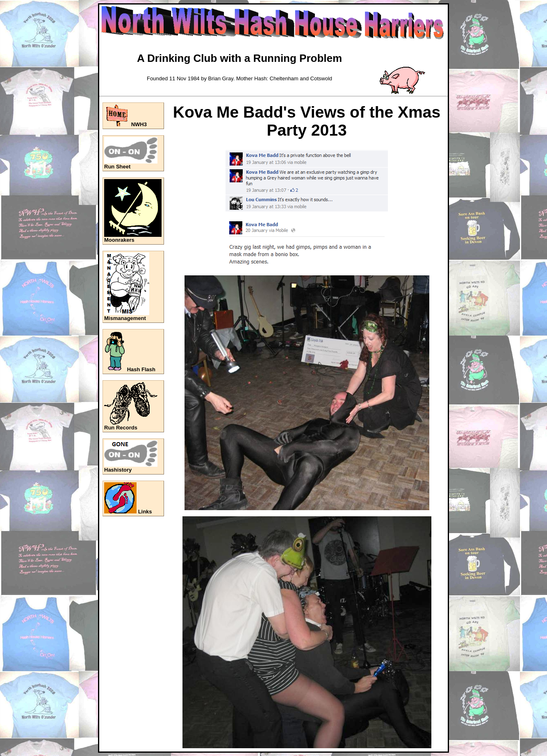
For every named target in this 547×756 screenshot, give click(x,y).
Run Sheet (117, 167)
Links (145, 512)
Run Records (121, 428)
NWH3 (139, 124)
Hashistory (118, 470)
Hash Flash (141, 369)
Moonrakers (119, 240)
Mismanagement (125, 318)
